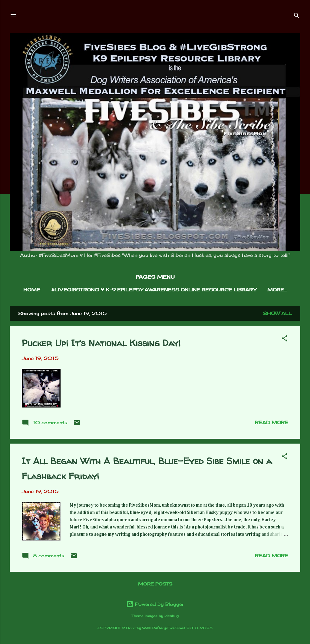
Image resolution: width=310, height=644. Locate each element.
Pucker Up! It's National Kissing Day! (101, 343)
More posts (155, 584)
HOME (32, 290)
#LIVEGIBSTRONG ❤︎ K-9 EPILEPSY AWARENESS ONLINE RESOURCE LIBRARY (154, 290)
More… (277, 290)
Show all (277, 313)
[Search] (297, 17)
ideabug (171, 616)
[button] (285, 339)
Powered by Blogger (155, 604)
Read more (272, 423)
